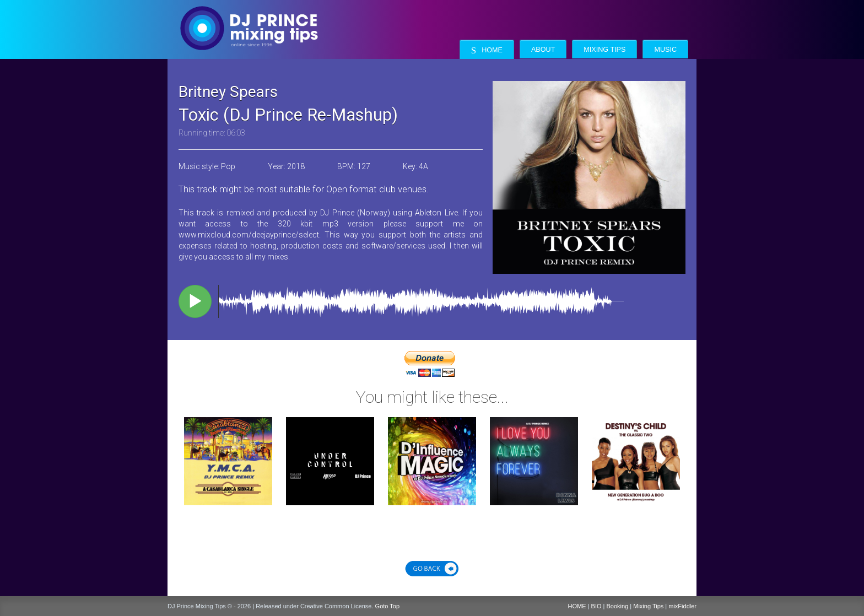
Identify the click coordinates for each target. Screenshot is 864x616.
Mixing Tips (604, 50)
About (543, 50)
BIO (596, 606)
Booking (618, 606)
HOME (577, 606)
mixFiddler (682, 606)
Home (487, 50)
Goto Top (387, 606)
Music (665, 50)
